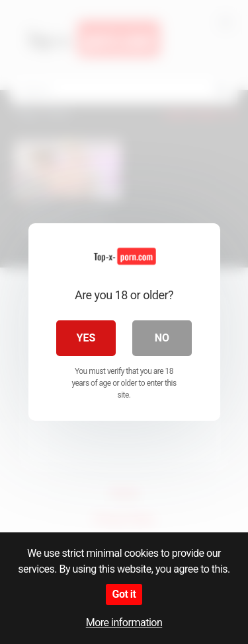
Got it (124, 594)
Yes (86, 338)
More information (124, 623)
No (162, 338)
